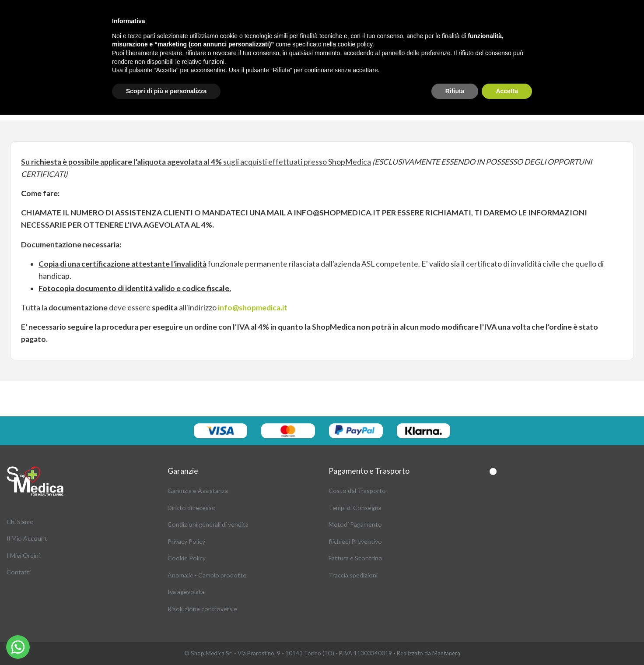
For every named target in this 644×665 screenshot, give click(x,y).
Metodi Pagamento (355, 524)
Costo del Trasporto (357, 491)
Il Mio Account (27, 538)
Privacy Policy (186, 541)
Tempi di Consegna (355, 508)
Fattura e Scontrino (355, 558)
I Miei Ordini (23, 555)
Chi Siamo (20, 522)
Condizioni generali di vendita (208, 524)
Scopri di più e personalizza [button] (166, 91)
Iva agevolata (186, 592)
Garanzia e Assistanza (198, 491)
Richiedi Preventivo (355, 541)
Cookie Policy (187, 558)
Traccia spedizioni (353, 575)
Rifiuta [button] (455, 91)
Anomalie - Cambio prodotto (207, 575)
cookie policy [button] (355, 44)
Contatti (19, 572)
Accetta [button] (507, 91)
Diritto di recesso (192, 508)
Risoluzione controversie (202, 609)
